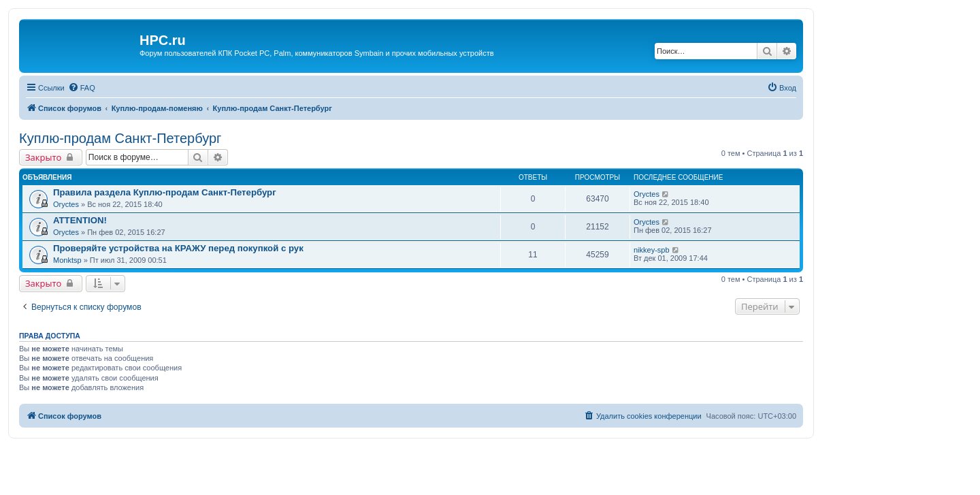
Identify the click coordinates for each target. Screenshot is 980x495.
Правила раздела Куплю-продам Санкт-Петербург (165, 192)
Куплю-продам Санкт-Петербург (120, 138)
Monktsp (67, 260)
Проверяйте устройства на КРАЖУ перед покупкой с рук (178, 248)
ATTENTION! (80, 220)
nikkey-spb (652, 250)
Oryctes (66, 204)
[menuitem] (82, 88)
